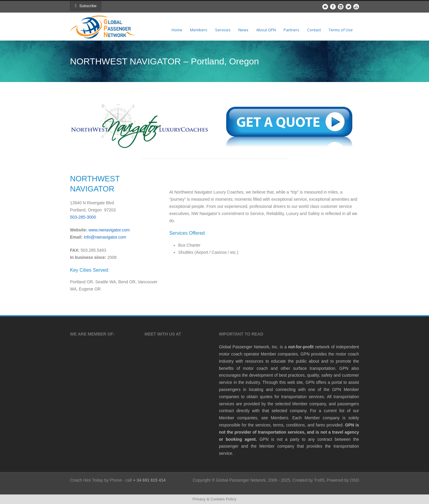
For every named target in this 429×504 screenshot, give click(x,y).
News (243, 30)
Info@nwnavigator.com (105, 237)
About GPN (266, 30)
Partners (292, 30)
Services (223, 30)
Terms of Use (341, 30)
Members (199, 30)
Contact (314, 30)
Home (177, 30)
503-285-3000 (83, 217)
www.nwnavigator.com (109, 230)
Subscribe (86, 6)
